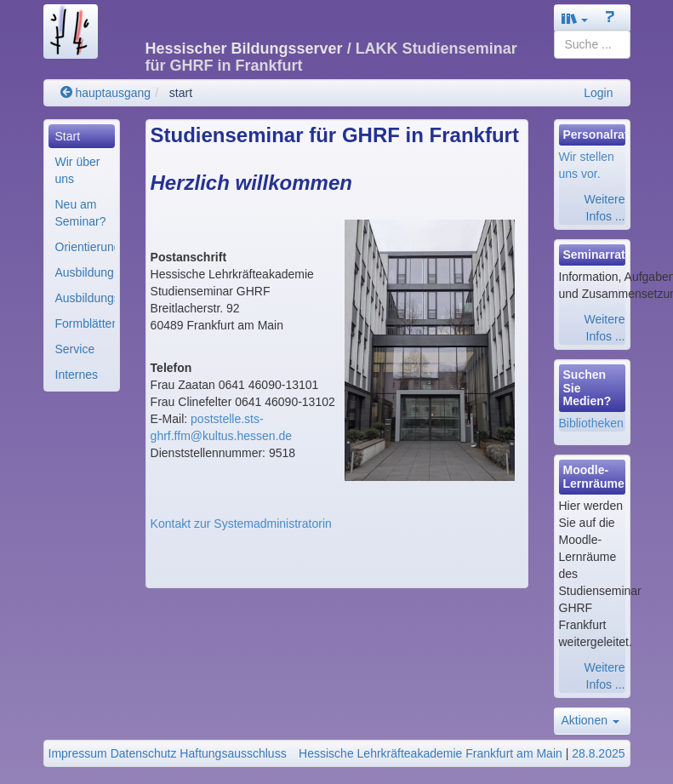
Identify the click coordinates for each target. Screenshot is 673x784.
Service (75, 349)
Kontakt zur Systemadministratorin (241, 524)
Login (598, 93)
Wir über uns (78, 170)
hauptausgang (106, 93)
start (181, 93)
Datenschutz (144, 753)
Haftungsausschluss (233, 753)
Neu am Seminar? (81, 213)
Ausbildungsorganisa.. (85, 298)
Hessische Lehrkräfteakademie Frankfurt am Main (431, 753)
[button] (575, 18)
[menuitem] (82, 136)
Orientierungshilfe (85, 247)
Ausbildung (85, 272)
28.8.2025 (598, 753)
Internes (77, 375)
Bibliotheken (591, 423)
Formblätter (85, 323)
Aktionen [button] (590, 720)
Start (68, 136)
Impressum (78, 753)
